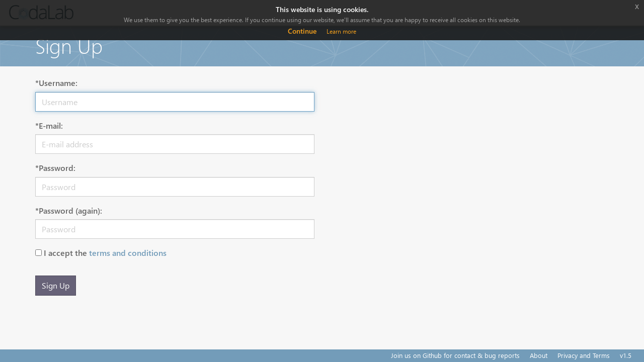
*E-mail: (49, 125)
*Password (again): (69, 210)
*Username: (56, 83)
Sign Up (56, 285)
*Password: (55, 168)
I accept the (105, 253)
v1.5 (626, 355)
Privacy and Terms (584, 355)
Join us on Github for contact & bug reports (455, 355)
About (539, 355)
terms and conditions (128, 253)
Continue (302, 31)
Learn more (341, 31)
